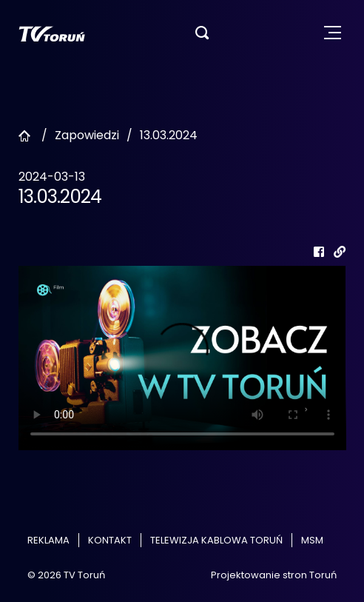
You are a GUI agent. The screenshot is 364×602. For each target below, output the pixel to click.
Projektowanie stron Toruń (274, 575)
